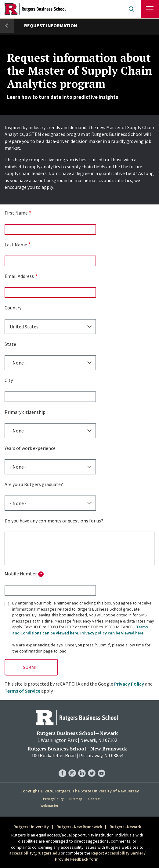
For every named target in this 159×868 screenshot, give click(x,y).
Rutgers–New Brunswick (79, 827)
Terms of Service (22, 691)
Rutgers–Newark (125, 827)
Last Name (16, 245)
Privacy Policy (129, 684)
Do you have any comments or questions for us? (54, 521)
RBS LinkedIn (82, 767)
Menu (150, 9)
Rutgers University (31, 827)
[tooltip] (41, 574)
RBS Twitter (92, 767)
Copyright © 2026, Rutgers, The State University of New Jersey (80, 791)
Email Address (19, 276)
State (10, 344)
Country (13, 308)
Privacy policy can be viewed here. (112, 633)
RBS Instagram (72, 767)
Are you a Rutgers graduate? (34, 484)
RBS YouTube (101, 767)
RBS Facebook (62, 767)
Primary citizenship (25, 412)
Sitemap (76, 799)
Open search (132, 9)
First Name (16, 213)
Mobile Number (24, 574)
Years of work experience (30, 448)
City (9, 380)
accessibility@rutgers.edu (34, 853)
